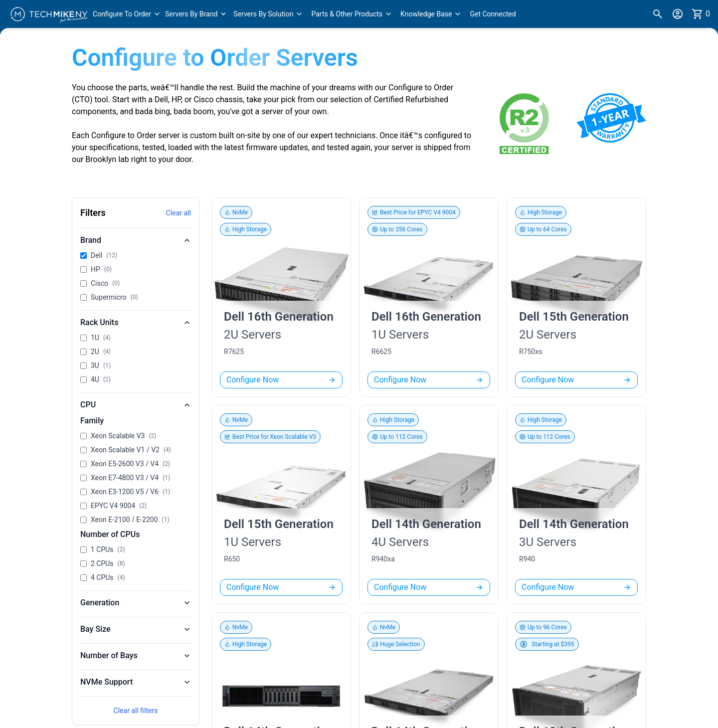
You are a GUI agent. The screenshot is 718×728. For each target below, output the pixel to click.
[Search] (658, 14)
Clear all (179, 213)
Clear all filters (136, 711)
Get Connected (493, 14)
